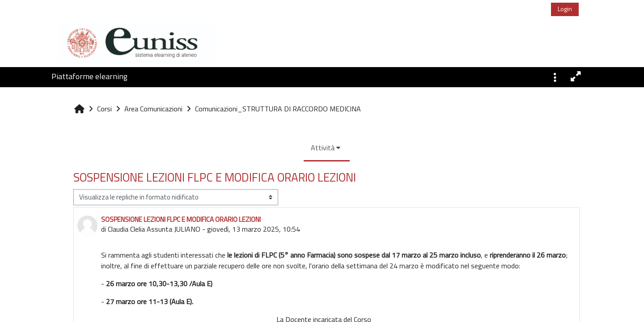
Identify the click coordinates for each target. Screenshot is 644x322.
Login (563, 9)
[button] (555, 76)
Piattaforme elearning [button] (89, 76)
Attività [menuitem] (252, 148)
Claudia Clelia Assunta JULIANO (100, 229)
